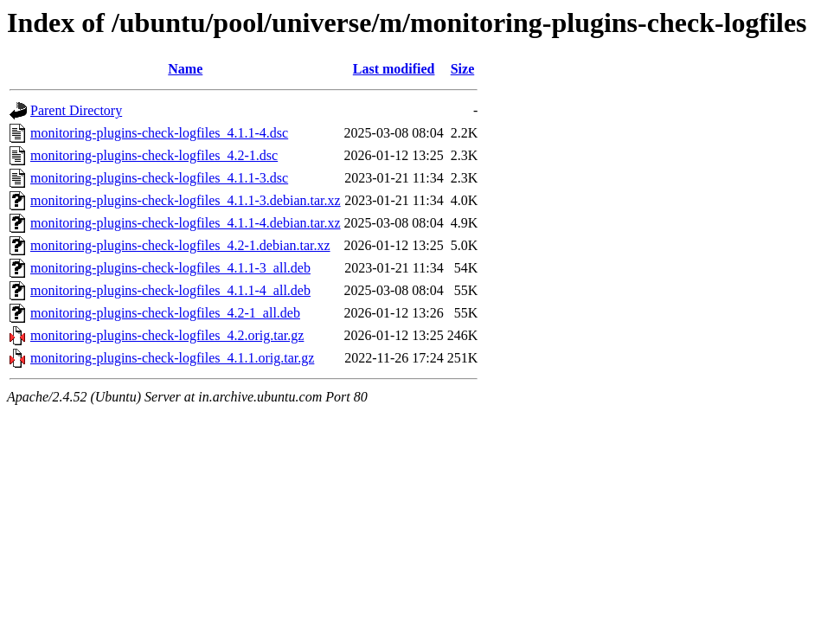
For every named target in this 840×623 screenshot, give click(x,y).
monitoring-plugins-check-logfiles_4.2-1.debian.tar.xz (180, 245)
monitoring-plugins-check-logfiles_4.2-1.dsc (154, 155)
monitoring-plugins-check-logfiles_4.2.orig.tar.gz (167, 335)
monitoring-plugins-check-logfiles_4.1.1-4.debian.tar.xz (186, 223)
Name (185, 69)
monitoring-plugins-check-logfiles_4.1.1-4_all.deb (170, 290)
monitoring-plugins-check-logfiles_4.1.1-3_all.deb (170, 268)
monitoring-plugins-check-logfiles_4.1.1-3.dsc (159, 178)
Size (463, 69)
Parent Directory (76, 110)
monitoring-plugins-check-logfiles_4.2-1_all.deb (165, 313)
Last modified (394, 69)
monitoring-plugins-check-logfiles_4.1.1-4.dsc (159, 133)
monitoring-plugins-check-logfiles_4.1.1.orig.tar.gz (172, 358)
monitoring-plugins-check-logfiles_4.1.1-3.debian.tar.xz (186, 200)
